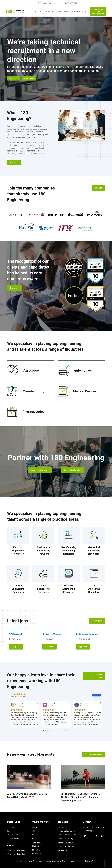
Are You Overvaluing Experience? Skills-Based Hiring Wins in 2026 (27, 796)
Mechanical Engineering (66, 831)
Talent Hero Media (69, 861)
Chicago (35, 831)
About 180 (32, 12)
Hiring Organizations (55, 12)
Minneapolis (37, 854)
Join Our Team (13, 835)
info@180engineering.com (95, 827)
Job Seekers (68, 12)
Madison (36, 846)
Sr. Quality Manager (52, 634)
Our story (14, 162)
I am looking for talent (40, 470)
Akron (35, 827)
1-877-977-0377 (90, 831)
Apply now (16, 647)
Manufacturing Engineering (67, 846)
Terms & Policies (13, 839)
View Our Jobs (63, 827)
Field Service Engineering (67, 835)
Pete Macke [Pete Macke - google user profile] (52, 704)
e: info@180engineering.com (46, 3)
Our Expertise (42, 12)
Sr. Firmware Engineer (87, 634)
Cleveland (36, 835)
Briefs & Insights (80, 12)
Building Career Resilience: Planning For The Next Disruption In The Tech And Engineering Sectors (81, 797)
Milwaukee (36, 850)
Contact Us (11, 831)
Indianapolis (37, 842)
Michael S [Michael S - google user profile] (20, 704)
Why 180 (98, 188)
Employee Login (13, 827)
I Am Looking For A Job (16, 854)
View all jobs (97, 621)
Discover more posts (94, 755)
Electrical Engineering (65, 839)
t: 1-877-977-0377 (70, 3)
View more (62, 850)
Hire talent (14, 78)
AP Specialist (15, 634)
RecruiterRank (90, 861)
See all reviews (97, 695)
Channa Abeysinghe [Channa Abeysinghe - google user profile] (86, 704)
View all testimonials (97, 676)
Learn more (15, 288)
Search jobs (29, 78)
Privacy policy (38, 861)
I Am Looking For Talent (16, 850)
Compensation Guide (98, 12)
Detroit (35, 839)
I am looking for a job (72, 470)
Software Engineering (65, 842)
